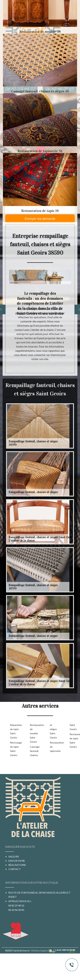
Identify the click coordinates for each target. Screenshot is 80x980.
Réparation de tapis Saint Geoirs (14, 731)
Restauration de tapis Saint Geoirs (74, 740)
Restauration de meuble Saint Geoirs (34, 733)
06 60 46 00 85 (16, 910)
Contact (14, 869)
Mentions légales (39, 951)
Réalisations (17, 865)
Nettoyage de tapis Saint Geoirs (14, 749)
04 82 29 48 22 (16, 905)
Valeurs (14, 857)
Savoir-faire (17, 861)
